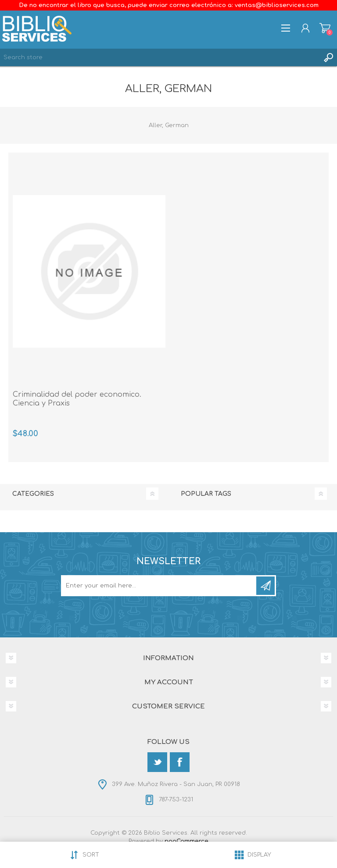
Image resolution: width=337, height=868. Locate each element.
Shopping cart (325, 28)
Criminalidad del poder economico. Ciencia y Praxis (77, 399)
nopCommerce (186, 841)
